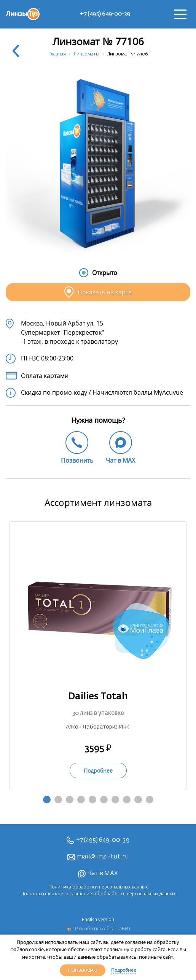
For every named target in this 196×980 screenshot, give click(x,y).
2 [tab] (58, 800)
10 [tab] (150, 800)
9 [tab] (138, 800)
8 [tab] (127, 800)
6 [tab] (104, 800)
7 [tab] (115, 800)
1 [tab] (47, 800)
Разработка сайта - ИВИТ (98, 929)
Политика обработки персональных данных (98, 887)
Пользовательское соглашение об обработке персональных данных (98, 894)
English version (98, 920)
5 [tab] (92, 800)
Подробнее (124, 970)
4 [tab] (81, 800)
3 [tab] (70, 800)
